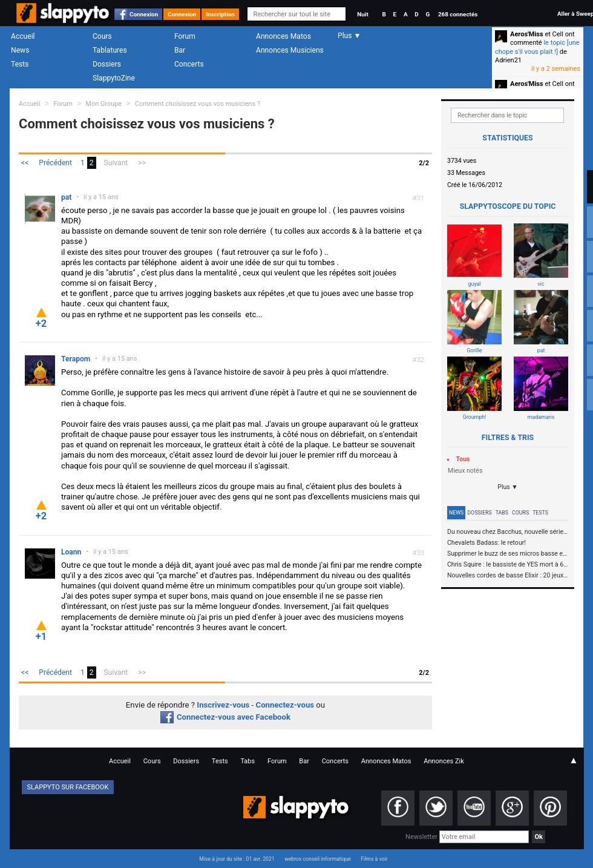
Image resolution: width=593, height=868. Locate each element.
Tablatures (110, 50)
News (20, 50)
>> (142, 163)
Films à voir (374, 859)
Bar (180, 50)
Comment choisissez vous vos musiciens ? (198, 104)
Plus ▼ (508, 487)
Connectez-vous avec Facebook (225, 717)
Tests (20, 64)
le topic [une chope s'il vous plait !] (537, 47)
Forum (185, 36)
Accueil (23, 36)
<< (25, 163)
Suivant (116, 163)
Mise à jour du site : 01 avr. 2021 (237, 859)
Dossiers (107, 64)
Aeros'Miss (527, 34)
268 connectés (458, 14)
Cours (102, 36)
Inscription (220, 14)
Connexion (144, 14)
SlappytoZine (114, 78)
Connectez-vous (285, 705)
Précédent (55, 163)
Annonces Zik (444, 761)
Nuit (362, 14)
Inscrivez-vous (223, 705)
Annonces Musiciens (290, 50)
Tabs (502, 513)
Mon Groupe (104, 104)
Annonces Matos (283, 36)
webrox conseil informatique (318, 859)
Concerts (189, 64)
